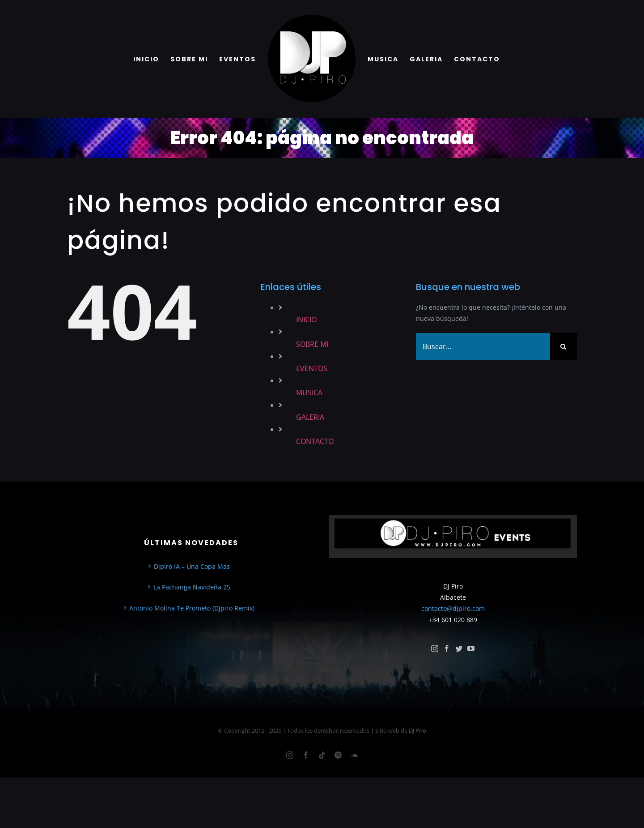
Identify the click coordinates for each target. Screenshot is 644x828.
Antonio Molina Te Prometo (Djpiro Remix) (192, 608)
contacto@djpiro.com (453, 608)
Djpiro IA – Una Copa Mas (192, 566)
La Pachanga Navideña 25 (192, 587)
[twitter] (459, 649)
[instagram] (435, 649)
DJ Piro (417, 730)
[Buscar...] (483, 346)
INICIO (306, 320)
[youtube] (471, 649)
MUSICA (309, 393)
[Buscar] (563, 346)
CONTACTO (315, 441)
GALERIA (310, 417)
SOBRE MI (312, 344)
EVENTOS (312, 368)
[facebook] (447, 649)
